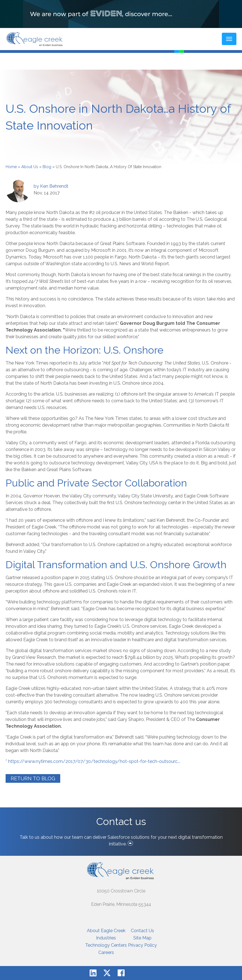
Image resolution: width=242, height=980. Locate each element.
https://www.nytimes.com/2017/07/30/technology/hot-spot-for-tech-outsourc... (94, 761)
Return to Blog (33, 778)
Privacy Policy (142, 945)
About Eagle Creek (106, 931)
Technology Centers (106, 945)
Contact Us (142, 931)
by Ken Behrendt (51, 186)
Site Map (142, 938)
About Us (30, 167)
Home (11, 167)
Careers (106, 952)
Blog (47, 167)
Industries (106, 938)
